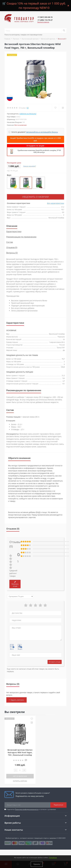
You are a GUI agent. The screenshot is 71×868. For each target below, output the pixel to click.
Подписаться (58, 805)
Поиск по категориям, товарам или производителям (23, 35)
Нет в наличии (20, 776)
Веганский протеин (48, 39)
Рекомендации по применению (21, 237)
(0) (28, 108)
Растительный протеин (30, 39)
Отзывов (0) (12, 247)
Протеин (16, 39)
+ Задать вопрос (16, 700)
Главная (7, 39)
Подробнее (53, 858)
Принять (37, 864)
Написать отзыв (15, 584)
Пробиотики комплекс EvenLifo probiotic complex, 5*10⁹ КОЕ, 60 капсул (39, 151)
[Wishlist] (55, 108)
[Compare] (63, 108)
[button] (45, 17)
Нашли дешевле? (29, 166)
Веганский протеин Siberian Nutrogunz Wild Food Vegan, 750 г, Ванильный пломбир (20, 752)
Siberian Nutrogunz (28, 114)
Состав (10, 242)
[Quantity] (20, 770)
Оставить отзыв (55, 662)
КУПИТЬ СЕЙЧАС (20, 781)
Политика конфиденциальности (27, 809)
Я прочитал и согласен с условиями (31, 809)
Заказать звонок (43, 22)
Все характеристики (56, 203)
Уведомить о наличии (35, 197)
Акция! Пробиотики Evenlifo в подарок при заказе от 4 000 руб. (35, 139)
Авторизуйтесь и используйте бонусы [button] (42, 132)
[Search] (64, 31)
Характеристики (14, 231)
